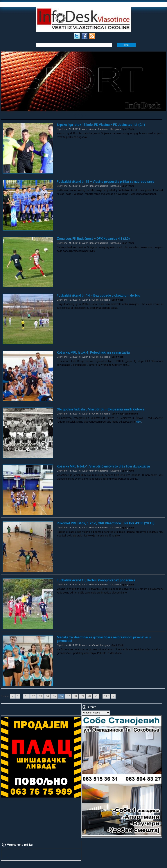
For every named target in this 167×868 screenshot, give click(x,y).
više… (139, 422)
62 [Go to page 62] (33, 696)
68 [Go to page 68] (75, 696)
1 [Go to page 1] (18, 696)
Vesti (131, 129)
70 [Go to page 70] (89, 696)
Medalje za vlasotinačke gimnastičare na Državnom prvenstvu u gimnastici (104, 639)
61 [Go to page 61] (26, 696)
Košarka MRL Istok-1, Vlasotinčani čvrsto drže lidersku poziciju (103, 466)
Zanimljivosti (131, 414)
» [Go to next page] (113, 696)
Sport (125, 129)
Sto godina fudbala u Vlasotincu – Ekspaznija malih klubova (101, 409)
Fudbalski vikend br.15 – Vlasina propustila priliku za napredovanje (106, 181)
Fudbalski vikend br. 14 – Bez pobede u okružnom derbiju (98, 295)
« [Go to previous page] (12, 696)
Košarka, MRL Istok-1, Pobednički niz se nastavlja (93, 352)
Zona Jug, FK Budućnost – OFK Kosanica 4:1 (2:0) (93, 239)
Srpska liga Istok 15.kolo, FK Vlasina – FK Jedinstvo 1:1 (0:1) (101, 125)
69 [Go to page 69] (82, 696)
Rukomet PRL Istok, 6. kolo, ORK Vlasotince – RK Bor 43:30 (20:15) (106, 523)
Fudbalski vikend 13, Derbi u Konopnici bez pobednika (96, 580)
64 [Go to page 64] (47, 696)
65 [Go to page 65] (54, 696)
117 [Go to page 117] (106, 696)
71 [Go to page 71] (96, 696)
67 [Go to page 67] (68, 696)
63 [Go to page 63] (40, 696)
